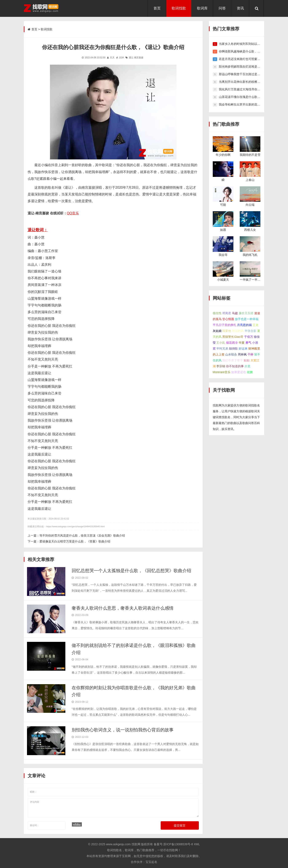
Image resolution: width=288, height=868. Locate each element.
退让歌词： (38, 230)
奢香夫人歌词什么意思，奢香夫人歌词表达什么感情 (123, 608)
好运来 (243, 349)
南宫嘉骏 (139, 57)
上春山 (250, 180)
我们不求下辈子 (233, 360)
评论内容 (113, 808)
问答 (222, 8)
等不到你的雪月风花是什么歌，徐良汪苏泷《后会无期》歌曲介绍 (82, 535)
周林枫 (242, 354)
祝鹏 (250, 372)
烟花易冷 (232, 343)
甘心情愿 (228, 319)
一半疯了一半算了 (252, 280)
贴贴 (247, 360)
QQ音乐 (73, 213)
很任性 (217, 313)
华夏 (242, 343)
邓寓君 (227, 313)
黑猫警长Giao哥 (233, 337)
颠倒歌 (233, 349)
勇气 (248, 343)
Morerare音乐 (222, 372)
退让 (131, 57)
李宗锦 (221, 366)
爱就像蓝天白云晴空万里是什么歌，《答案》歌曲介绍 (75, 541)
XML (197, 844)
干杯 (250, 354)
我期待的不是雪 (250, 155)
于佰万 (249, 337)
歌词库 (202, 8)
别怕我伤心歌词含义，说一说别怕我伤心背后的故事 (123, 730)
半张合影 (250, 331)
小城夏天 (223, 280)
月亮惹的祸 (244, 325)
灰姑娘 (217, 331)
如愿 (223, 230)
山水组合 (231, 354)
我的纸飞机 (250, 255)
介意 (248, 366)
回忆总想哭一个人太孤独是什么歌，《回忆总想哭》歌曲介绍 (131, 571)
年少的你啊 (223, 155)
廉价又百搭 (246, 313)
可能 (223, 205)
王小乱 (221, 343)
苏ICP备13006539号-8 (178, 844)
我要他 (227, 331)
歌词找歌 (179, 8)
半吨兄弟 (222, 349)
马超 (235, 313)
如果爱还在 (239, 372)
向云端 (250, 205)
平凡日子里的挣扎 (225, 325)
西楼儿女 (250, 230)
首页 (157, 8)
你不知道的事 (235, 366)
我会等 (223, 255)
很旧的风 (238, 331)
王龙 (256, 325)
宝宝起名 (151, 862)
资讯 (240, 8)
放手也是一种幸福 (247, 319)
